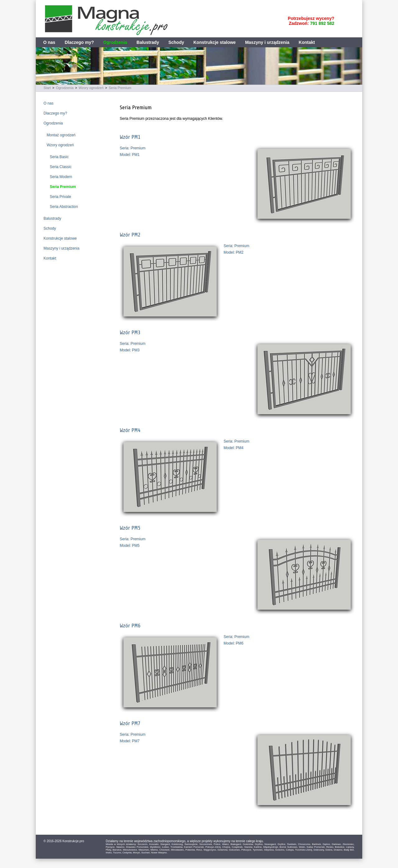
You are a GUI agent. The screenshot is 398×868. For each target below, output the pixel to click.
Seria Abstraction (64, 207)
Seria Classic (61, 167)
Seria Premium (120, 88)
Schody (176, 42)
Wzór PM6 (130, 626)
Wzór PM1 (130, 137)
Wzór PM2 (130, 235)
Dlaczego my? (79, 42)
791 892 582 (322, 23)
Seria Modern (61, 177)
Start (47, 88)
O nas (49, 42)
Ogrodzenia (115, 42)
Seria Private (60, 197)
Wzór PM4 (130, 430)
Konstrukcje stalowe (215, 42)
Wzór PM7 (130, 723)
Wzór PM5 (130, 528)
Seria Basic (59, 157)
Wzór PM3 (130, 332)
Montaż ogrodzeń (61, 135)
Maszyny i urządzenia (267, 42)
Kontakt (307, 42)
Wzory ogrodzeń (91, 88)
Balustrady (148, 42)
